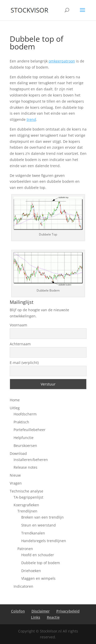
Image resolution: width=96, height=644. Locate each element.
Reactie (53, 617)
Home (15, 400)
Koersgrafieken (26, 505)
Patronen (25, 549)
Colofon (18, 611)
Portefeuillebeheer (30, 430)
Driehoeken (31, 571)
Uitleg (15, 408)
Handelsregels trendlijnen (44, 541)
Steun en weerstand (39, 525)
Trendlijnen (27, 511)
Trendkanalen (33, 533)
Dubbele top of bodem (41, 563)
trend (31, 119)
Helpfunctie (24, 438)
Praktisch (21, 422)
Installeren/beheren (31, 460)
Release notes (25, 467)
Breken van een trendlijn (42, 517)
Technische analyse (26, 491)
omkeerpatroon (62, 61)
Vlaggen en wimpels (38, 578)
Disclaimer (41, 611)
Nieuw (15, 475)
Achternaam (20, 344)
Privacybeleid (68, 611)
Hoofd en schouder (38, 555)
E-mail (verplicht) (24, 363)
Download (18, 453)
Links (36, 617)
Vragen (16, 483)
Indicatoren (23, 586)
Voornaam (18, 325)
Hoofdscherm (25, 414)
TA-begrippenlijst (28, 497)
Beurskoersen (25, 446)
